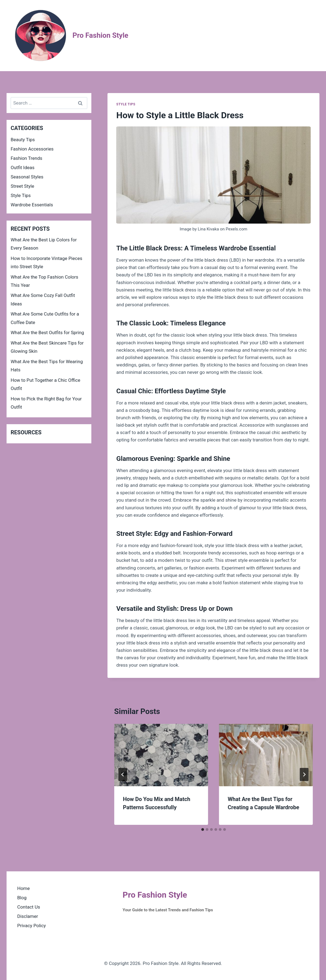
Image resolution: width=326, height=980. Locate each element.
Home (24, 888)
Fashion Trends (27, 158)
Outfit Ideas (23, 167)
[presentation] (161, 755)
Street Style (22, 186)
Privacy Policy (32, 926)
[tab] (203, 829)
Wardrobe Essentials (32, 205)
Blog (22, 898)
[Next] (304, 774)
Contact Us (29, 907)
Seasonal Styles (27, 177)
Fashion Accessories (32, 149)
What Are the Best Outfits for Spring (47, 333)
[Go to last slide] (123, 774)
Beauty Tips (23, 140)
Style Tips (126, 104)
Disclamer (28, 916)
